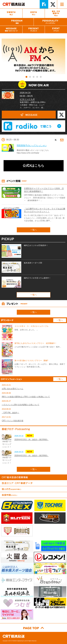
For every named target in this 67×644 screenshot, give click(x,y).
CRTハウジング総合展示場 (13, 421)
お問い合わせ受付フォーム (13, 389)
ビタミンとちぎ (27, 99)
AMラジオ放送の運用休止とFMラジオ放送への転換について (26, 397)
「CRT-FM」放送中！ (11, 413)
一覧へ (34, 230)
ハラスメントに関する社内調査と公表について (21, 405)
